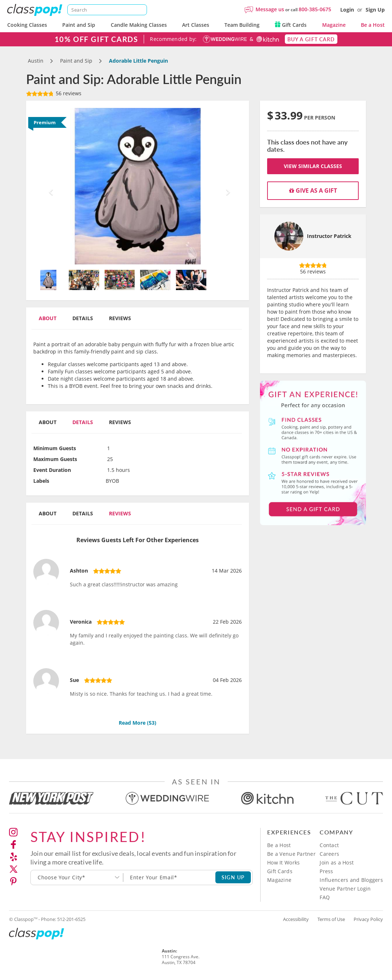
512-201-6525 (71, 919)
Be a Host (373, 25)
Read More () (138, 723)
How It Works (283, 862)
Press (326, 871)
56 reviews (54, 93)
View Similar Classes (313, 166)
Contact (329, 845)
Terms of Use (331, 919)
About (48, 318)
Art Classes (196, 25)
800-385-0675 (315, 9)
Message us (270, 9)
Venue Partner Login (345, 889)
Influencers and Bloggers (351, 880)
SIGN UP (233, 877)
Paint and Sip (79, 25)
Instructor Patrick (329, 236)
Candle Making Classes (139, 25)
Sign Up (375, 10)
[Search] (107, 10)
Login (347, 10)
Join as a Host (337, 862)
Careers (329, 854)
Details (83, 318)
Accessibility (296, 919)
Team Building (242, 25)
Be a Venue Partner (291, 854)
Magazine (334, 25)
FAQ (325, 897)
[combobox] (77, 878)
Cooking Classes (27, 25)
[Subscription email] (169, 878)
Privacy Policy (368, 919)
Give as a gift (313, 190)
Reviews (120, 318)
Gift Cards (291, 25)
